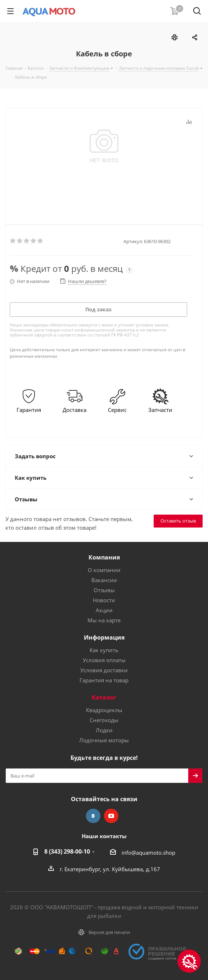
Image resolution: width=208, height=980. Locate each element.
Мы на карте (104, 620)
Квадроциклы (104, 710)
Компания (104, 557)
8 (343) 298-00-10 (67, 851)
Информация (104, 637)
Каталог (104, 697)
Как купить (104, 650)
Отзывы (104, 590)
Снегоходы (104, 720)
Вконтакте (93, 816)
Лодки (104, 730)
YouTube (111, 816)
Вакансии (104, 580)
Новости (104, 600)
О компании (104, 570)
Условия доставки (104, 670)
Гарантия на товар (104, 680)
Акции (104, 610)
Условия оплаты (104, 660)
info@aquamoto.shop (148, 853)
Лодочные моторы (104, 740)
